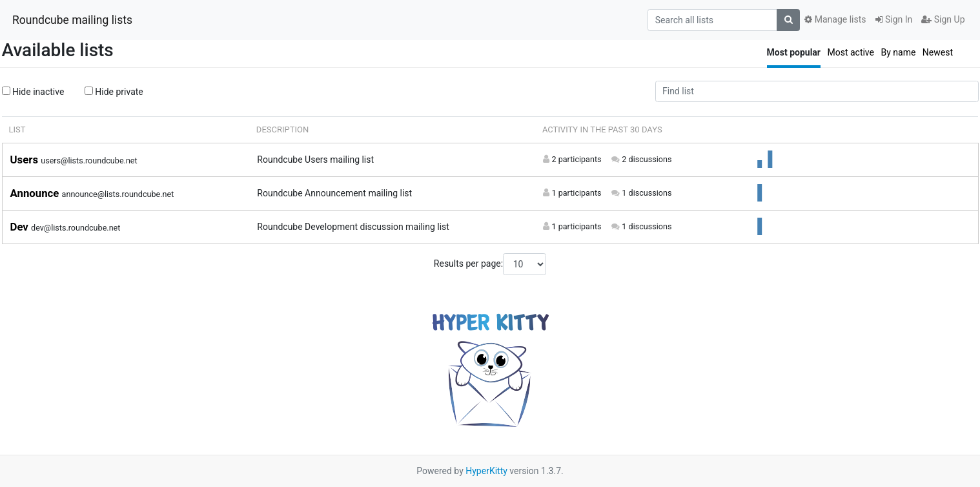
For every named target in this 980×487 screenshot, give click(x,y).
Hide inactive (33, 92)
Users (26, 160)
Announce (36, 193)
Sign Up (943, 19)
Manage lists (835, 19)
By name (898, 52)
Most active (851, 52)
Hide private (114, 92)
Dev (21, 227)
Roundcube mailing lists (72, 20)
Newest (938, 52)
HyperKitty (486, 471)
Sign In (894, 19)
